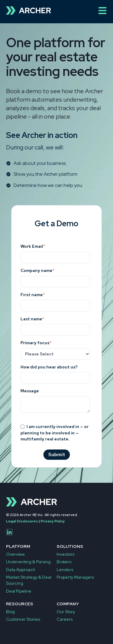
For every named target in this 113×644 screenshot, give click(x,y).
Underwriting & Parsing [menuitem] (28, 562)
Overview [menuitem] (15, 554)
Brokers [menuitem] (64, 562)
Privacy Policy (53, 521)
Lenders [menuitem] (65, 570)
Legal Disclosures (22, 521)
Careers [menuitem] (65, 619)
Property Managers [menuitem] (75, 577)
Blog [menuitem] (10, 612)
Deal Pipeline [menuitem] (19, 591)
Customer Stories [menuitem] (23, 619)
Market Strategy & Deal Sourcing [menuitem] (29, 580)
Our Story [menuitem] (66, 612)
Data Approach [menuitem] (21, 570)
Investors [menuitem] (66, 554)
